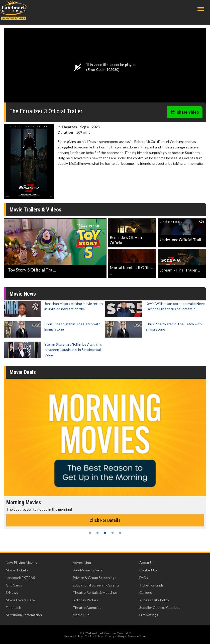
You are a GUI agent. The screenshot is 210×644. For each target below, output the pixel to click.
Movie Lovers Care (20, 600)
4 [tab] (113, 533)
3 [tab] (105, 533)
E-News (12, 592)
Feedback (13, 607)
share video (185, 112)
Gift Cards (14, 585)
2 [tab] (97, 533)
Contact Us (148, 570)
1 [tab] (90, 533)
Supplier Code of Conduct (160, 607)
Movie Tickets (17, 570)
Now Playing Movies (21, 562)
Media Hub (81, 615)
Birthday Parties (85, 600)
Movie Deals (23, 372)
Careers (146, 592)
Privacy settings (115, 636)
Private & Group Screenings (94, 578)
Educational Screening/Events (96, 585)
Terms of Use (137, 636)
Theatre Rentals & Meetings (95, 592)
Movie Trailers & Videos (35, 210)
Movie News (23, 294)
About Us (147, 562)
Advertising (82, 562)
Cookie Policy (94, 636)
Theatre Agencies (87, 607)
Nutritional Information (24, 615)
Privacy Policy (74, 636)
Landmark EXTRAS (20, 578)
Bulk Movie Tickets (88, 570)
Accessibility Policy (154, 600)
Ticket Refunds (151, 585)
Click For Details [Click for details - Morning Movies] (105, 520)
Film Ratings (149, 615)
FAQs (144, 578)
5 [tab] (120, 533)
